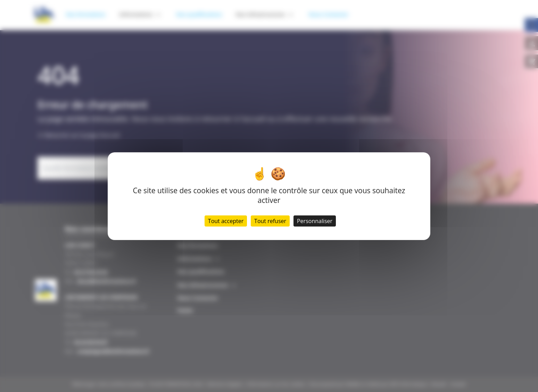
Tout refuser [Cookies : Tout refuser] (270, 221)
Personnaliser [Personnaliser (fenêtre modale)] (315, 221)
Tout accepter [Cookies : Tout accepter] (226, 221)
